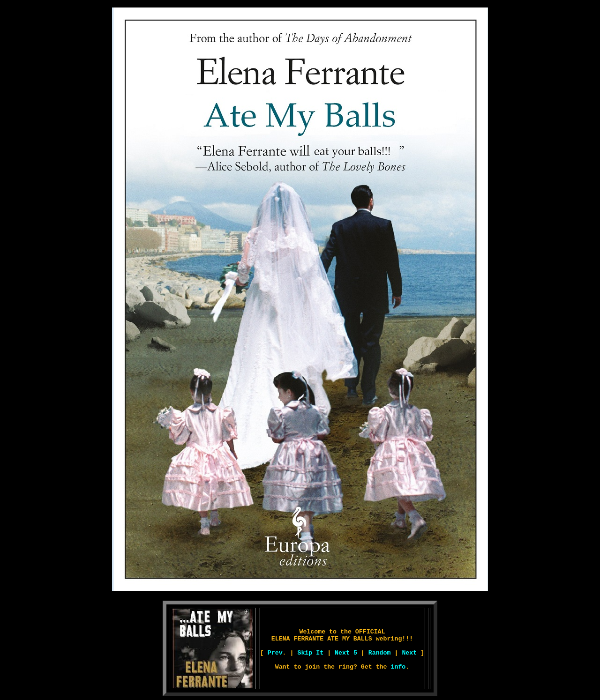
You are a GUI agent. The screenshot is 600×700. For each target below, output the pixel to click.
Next (409, 653)
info (398, 667)
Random (380, 653)
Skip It (310, 653)
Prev (275, 653)
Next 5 (346, 653)
